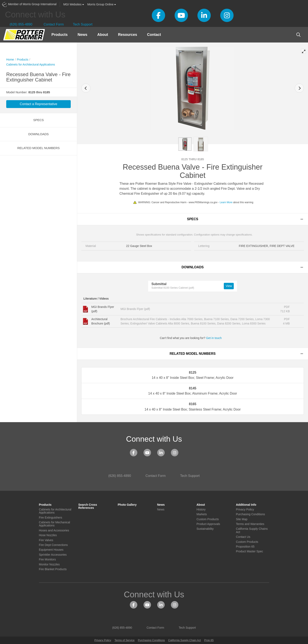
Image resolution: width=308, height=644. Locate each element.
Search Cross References (88, 506)
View (229, 286)
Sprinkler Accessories (53, 555)
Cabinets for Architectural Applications (31, 64)
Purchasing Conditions (251, 514)
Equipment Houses (51, 550)
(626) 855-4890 (19, 24)
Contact (154, 35)
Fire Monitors (47, 560)
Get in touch (216, 338)
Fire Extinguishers (51, 518)
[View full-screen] (303, 51)
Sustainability (205, 529)
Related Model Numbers (39, 148)
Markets (202, 514)
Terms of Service (125, 640)
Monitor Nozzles (49, 564)
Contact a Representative (38, 104)
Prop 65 (209, 640)
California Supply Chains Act (252, 530)
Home (10, 60)
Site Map (242, 519)
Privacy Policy (245, 510)
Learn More (226, 202)
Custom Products (208, 519)
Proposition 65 (245, 547)
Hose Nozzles (48, 535)
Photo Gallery (127, 505)
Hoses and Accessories (54, 530)
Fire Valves (46, 540)
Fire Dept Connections (53, 545)
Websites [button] (74, 4)
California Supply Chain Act (185, 640)
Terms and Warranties (250, 524)
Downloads (38, 134)
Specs (38, 120)
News (82, 35)
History (201, 510)
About (103, 35)
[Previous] (86, 88)
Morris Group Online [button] (102, 4)
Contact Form (51, 24)
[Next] (299, 88)
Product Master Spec (250, 551)
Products (60, 35)
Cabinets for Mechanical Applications (55, 524)
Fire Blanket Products (53, 569)
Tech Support (81, 24)
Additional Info (246, 505)
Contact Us (243, 537)
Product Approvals (208, 524)
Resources (128, 35)
